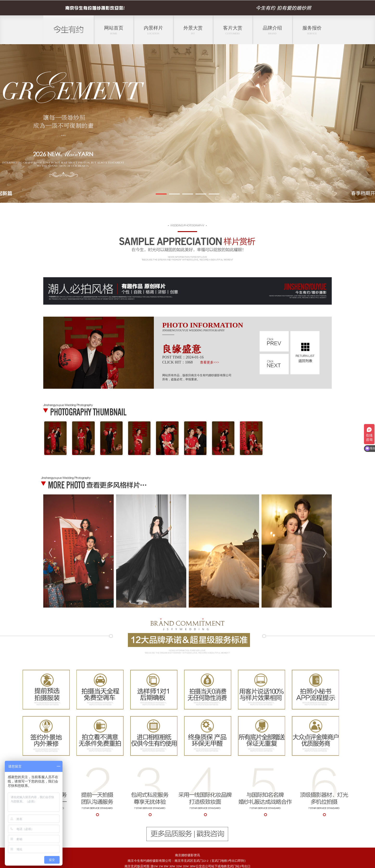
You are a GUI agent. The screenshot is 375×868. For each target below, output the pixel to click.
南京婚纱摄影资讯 (187, 855)
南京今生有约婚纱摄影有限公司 (150, 861)
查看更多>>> (210, 362)
